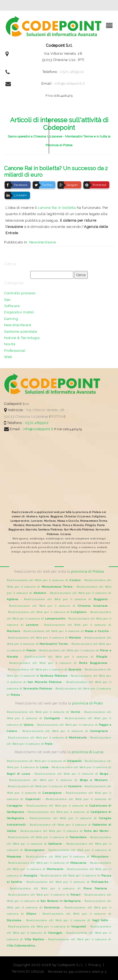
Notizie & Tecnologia (22, 338)
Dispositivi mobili (19, 312)
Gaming (11, 319)
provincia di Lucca (88, 752)
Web (8, 357)
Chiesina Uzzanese (32, 416)
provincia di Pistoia (87, 571)
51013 (9, 416)
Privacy (95, 965)
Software (12, 306)
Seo (7, 300)
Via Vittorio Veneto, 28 (45, 410)
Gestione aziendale (21, 332)
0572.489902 (72, 72)
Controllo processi (20, 293)
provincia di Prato (87, 703)
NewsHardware (43, 242)
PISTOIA (58, 416)
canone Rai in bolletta (57, 208)
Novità (10, 344)
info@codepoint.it (70, 83)
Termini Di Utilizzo (28, 971)
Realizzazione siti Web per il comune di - (46, 580)
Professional (15, 351)
